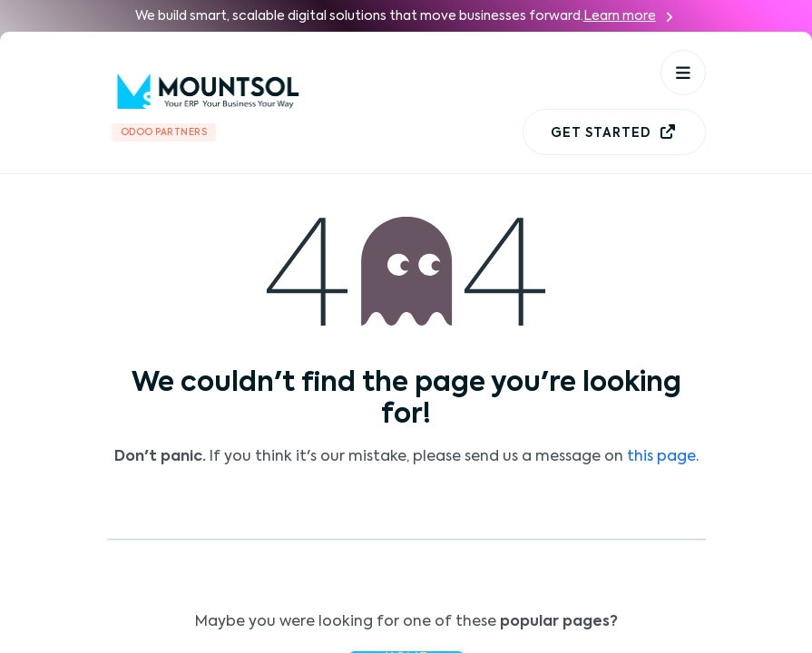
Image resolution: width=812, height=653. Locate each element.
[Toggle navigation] (683, 73)
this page (661, 457)
